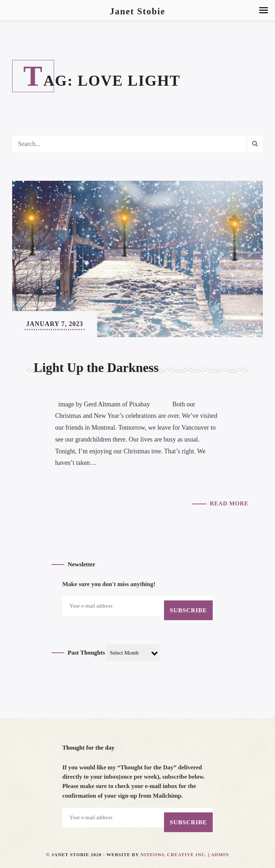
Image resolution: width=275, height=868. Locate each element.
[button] (264, 10)
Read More (229, 503)
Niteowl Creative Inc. (173, 855)
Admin (220, 855)
